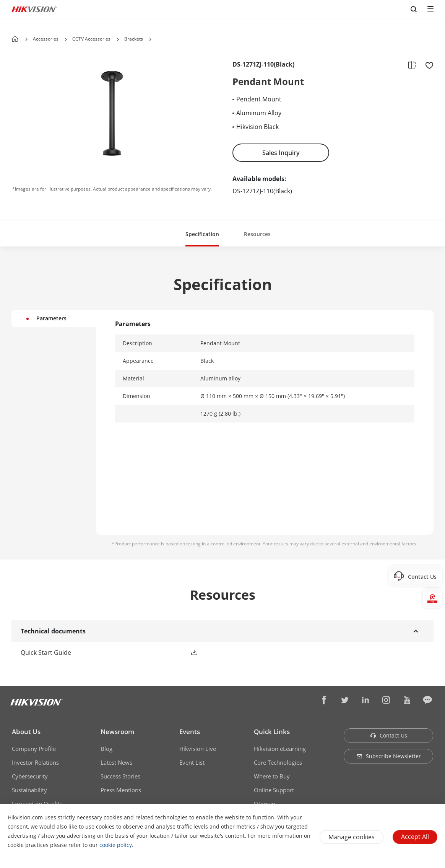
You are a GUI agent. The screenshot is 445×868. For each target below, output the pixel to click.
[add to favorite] (427, 65)
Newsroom (117, 732)
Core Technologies (278, 762)
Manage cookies (352, 837)
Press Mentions (121, 790)
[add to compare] (412, 65)
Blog (106, 749)
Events (190, 732)
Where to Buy (272, 776)
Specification (202, 234)
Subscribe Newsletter (389, 756)
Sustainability (29, 790)
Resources (257, 234)
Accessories (46, 39)
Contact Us (389, 735)
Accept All (415, 837)
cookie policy (116, 845)
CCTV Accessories (91, 39)
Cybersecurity (30, 776)
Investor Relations (35, 762)
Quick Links (272, 732)
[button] (66, 39)
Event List (192, 762)
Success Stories (120, 776)
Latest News (116, 762)
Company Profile (34, 749)
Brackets (134, 39)
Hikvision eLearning (280, 749)
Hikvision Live (198, 749)
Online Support (274, 790)
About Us (26, 732)
